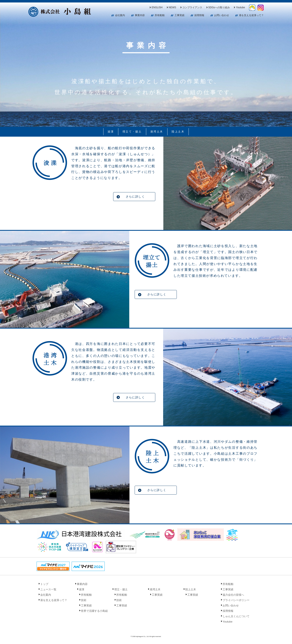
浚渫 (111, 132)
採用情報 (199, 15)
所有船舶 (160, 15)
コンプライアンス (191, 7)
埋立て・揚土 (132, 132)
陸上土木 (178, 132)
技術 (84, 600)
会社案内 (120, 15)
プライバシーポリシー (236, 600)
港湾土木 (157, 132)
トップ (44, 584)
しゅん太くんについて (236, 616)
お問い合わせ (222, 15)
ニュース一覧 (48, 589)
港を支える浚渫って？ (251, 15)
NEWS (171, 7)
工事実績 (179, 15)
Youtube (239, 7)
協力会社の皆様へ (233, 595)
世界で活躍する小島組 (94, 611)
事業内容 (140, 15)
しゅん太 (252, 8)
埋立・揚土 (121, 589)
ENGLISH (156, 7)
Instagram (261, 8)
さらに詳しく (135, 197)
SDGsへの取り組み (218, 7)
